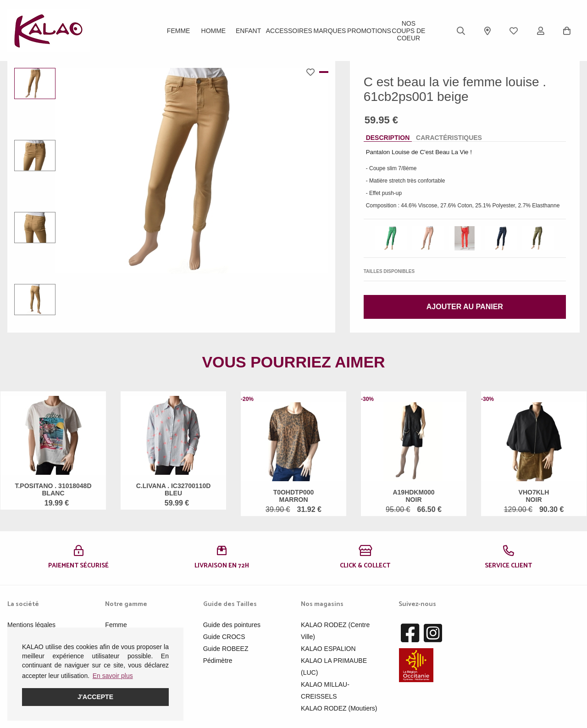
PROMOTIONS (369, 31)
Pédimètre (218, 661)
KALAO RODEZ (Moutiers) (339, 708)
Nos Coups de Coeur (408, 31)
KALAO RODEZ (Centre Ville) (335, 631)
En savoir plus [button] (113, 676)
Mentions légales (31, 625)
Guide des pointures (232, 625)
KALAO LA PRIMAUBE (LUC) (334, 667)
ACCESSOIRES (289, 31)
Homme (214, 31)
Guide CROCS (224, 637)
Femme (179, 31)
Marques (330, 31)
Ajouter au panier (465, 307)
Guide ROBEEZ (226, 649)
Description (388, 138)
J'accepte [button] (95, 697)
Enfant (248, 31)
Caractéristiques (449, 138)
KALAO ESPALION (328, 649)
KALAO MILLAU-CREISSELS (325, 690)
